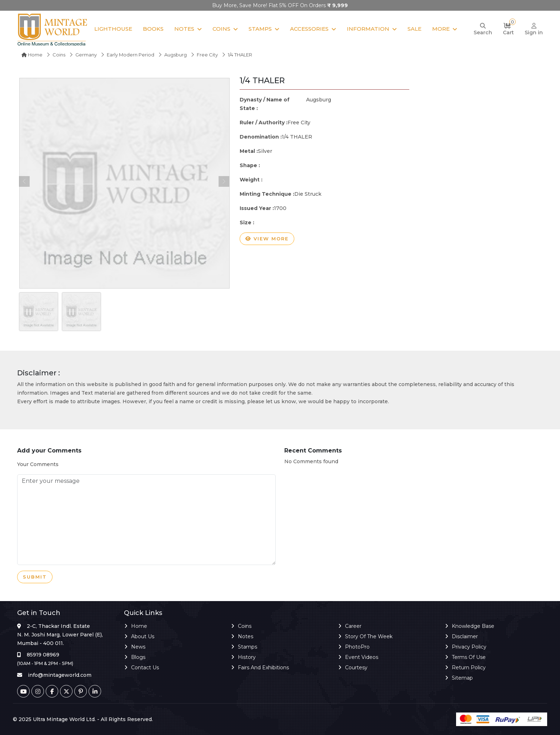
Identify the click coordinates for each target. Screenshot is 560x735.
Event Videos (362, 657)
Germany (86, 55)
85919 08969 (43, 655)
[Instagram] (38, 691)
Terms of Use (469, 657)
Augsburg (176, 55)
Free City (207, 55)
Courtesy (356, 667)
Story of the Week (369, 636)
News (138, 647)
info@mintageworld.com (60, 675)
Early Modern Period (131, 55)
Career (353, 626)
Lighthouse (113, 29)
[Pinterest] (81, 691)
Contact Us (145, 667)
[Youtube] (23, 691)
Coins (221, 29)
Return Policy (469, 667)
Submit (35, 577)
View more (267, 239)
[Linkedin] (95, 691)
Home (32, 55)
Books (153, 29)
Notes (184, 29)
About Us (143, 636)
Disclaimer (465, 636)
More (441, 29)
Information (368, 29)
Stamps (260, 29)
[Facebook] (52, 691)
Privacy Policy (469, 647)
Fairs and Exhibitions (263, 667)
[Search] (483, 29)
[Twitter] (66, 691)
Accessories (309, 29)
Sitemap (462, 678)
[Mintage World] (53, 29)
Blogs (138, 657)
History (247, 657)
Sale (414, 29)
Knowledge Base (473, 626)
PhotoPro (357, 647)
